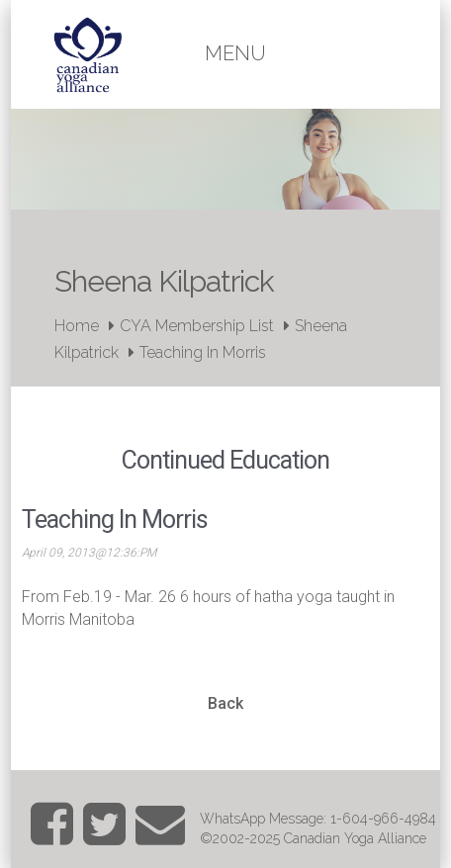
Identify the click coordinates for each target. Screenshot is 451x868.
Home (77, 326)
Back (225, 703)
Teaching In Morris (203, 352)
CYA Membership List (197, 326)
